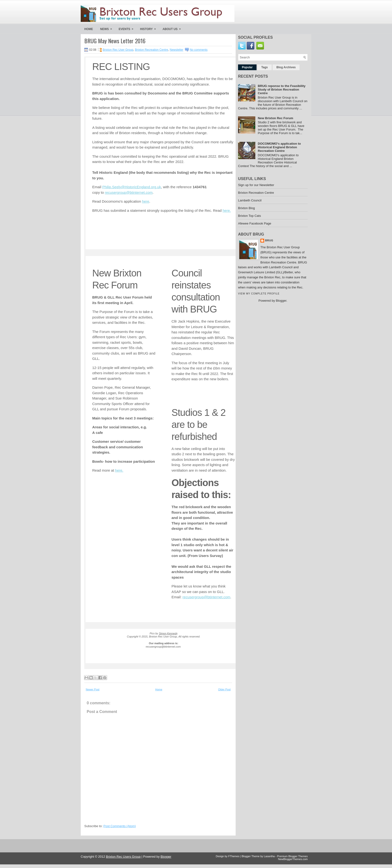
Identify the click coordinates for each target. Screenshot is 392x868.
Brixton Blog (246, 208)
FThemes (234, 856)
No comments (199, 50)
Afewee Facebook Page (255, 223)
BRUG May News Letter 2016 (115, 41)
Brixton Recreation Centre (152, 50)
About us (173, 28)
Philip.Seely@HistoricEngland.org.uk (132, 187)
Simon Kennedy (168, 633)
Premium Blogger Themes (292, 856)
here (146, 201)
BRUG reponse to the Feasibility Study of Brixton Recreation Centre (282, 90)
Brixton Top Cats (249, 216)
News (108, 28)
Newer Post (93, 689)
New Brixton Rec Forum (275, 118)
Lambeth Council (250, 200)
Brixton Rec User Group (118, 50)
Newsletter (177, 50)
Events (128, 28)
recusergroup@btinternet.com (129, 192)
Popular (247, 67)
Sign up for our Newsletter (256, 185)
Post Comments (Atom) (120, 826)
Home (89, 29)
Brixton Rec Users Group (123, 857)
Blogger (281, 301)
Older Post (224, 689)
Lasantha (269, 856)
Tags (265, 67)
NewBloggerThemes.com (293, 859)
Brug (269, 240)
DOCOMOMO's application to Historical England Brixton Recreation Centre (279, 147)
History (150, 28)
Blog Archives (286, 67)
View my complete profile (259, 294)
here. (227, 210)
